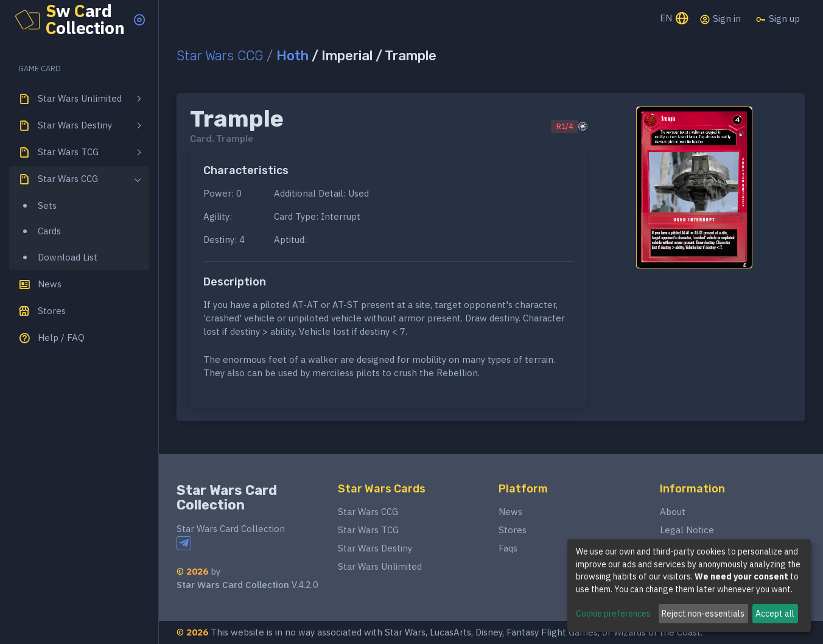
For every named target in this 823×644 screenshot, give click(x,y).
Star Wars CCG (220, 56)
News (510, 512)
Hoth (292, 56)
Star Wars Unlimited (380, 566)
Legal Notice (687, 530)
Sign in (720, 19)
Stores (513, 530)
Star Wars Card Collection (227, 498)
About (673, 512)
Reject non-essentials (703, 614)
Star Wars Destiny (375, 548)
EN (675, 19)
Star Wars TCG (368, 530)
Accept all (775, 614)
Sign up (778, 19)
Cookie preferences (613, 614)
